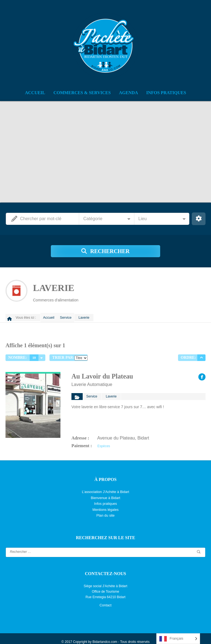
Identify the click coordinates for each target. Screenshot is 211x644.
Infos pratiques (166, 93)
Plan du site (106, 510)
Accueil (35, 93)
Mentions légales (105, 505)
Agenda (128, 93)
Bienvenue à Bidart (105, 494)
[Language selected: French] (178, 639)
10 (34, 355)
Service (69, 317)
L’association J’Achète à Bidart (106, 488)
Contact (105, 600)
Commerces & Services (82, 93)
